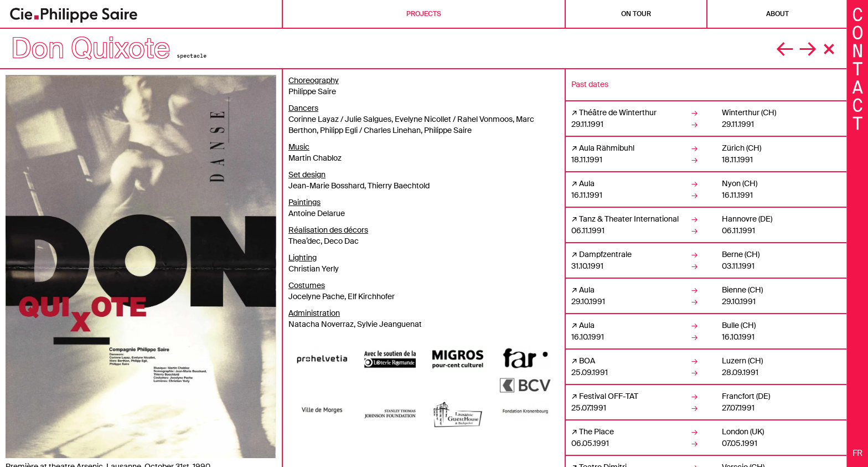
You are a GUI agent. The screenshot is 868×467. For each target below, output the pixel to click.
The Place (596, 432)
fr (857, 453)
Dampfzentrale (605, 254)
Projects (424, 14)
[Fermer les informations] (857, 68)
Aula (587, 183)
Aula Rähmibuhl (607, 148)
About (777, 14)
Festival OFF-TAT (609, 396)
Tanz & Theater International (629, 219)
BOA (587, 361)
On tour (636, 14)
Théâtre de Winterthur (618, 112)
